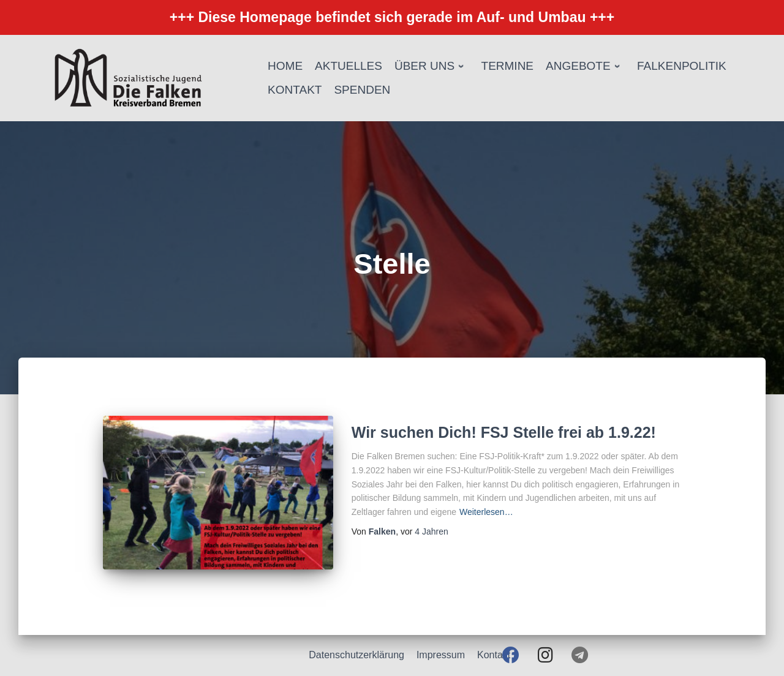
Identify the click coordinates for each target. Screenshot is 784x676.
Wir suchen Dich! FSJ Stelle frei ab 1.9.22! (504, 432)
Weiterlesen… (486, 512)
